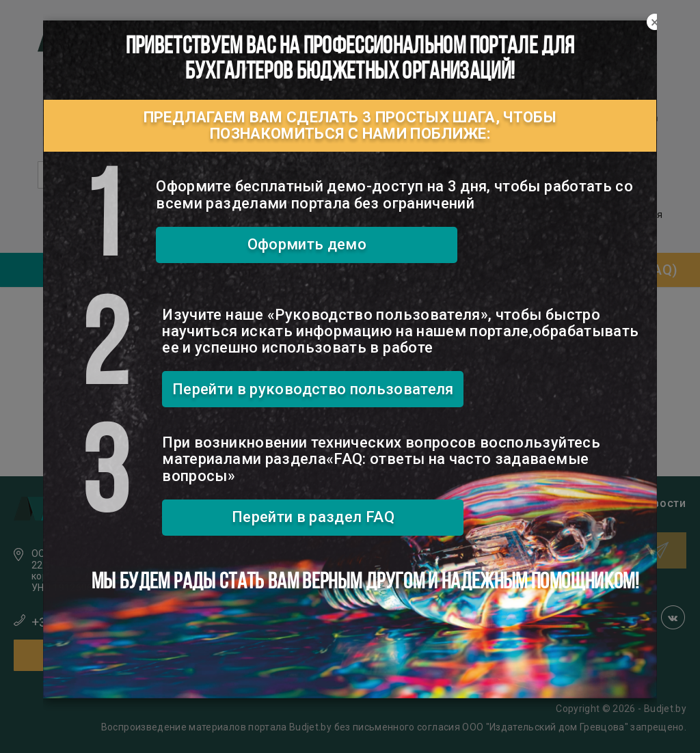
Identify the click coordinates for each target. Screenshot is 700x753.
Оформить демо (307, 244)
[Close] (655, 23)
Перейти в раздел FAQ (313, 517)
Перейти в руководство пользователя (313, 389)
